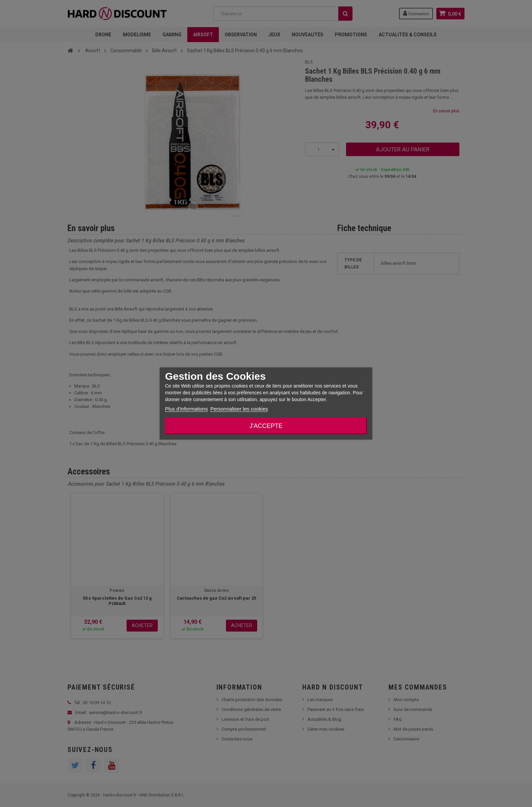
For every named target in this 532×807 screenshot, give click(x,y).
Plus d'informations (186, 409)
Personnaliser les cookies (239, 409)
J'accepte (266, 426)
